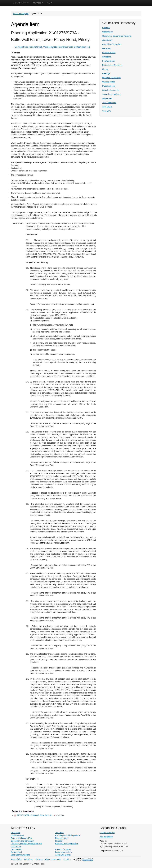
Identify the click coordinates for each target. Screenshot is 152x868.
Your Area (38, 3)
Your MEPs (107, 107)
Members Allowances (111, 78)
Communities (17, 849)
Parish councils (109, 86)
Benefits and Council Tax (22, 838)
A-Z (50, 3)
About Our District (63, 855)
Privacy (39, 859)
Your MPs (106, 111)
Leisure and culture (63, 852)
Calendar (106, 28)
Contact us (16, 833)
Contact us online (107, 833)
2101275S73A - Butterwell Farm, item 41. (41, 815)
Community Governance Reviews (117, 36)
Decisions (107, 48)
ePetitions (107, 57)
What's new (107, 98)
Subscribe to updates (111, 94)
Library (105, 69)
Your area (59, 833)
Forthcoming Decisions (112, 65)
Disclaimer (29, 859)
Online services (18, 835)
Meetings (106, 73)
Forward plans (108, 61)
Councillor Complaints (112, 44)
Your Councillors (109, 103)
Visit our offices (106, 837)
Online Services (21, 3)
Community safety (63, 849)
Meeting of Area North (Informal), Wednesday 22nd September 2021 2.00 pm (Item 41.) (52, 47)
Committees (107, 32)
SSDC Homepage (21, 14)
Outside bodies (109, 82)
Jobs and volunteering (20, 855)
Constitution (107, 40)
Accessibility (16, 859)
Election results (109, 53)
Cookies (67, 859)
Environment (16, 852)
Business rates (62, 838)
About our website (53, 859)
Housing (59, 841)
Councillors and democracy (23, 841)
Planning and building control (68, 835)
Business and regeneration (67, 844)
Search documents (110, 90)
